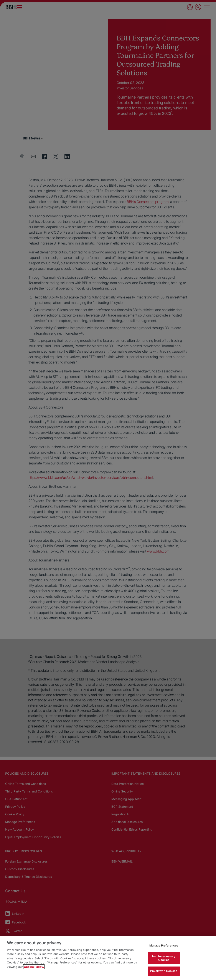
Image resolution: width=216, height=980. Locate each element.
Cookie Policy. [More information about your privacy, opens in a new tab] (34, 967)
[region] (108, 958)
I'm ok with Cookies (164, 971)
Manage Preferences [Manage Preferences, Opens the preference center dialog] (164, 945)
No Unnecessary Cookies (164, 958)
